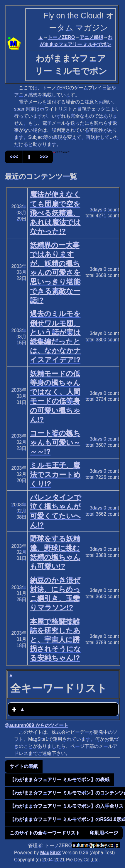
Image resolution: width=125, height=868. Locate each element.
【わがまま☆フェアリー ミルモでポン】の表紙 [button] (60, 779)
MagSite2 (50, 853)
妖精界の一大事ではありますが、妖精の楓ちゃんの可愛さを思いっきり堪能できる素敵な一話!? (55, 273)
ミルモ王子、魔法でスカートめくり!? (55, 474)
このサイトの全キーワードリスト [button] (45, 833)
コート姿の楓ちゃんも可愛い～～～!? (55, 442)
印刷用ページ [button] (104, 833)
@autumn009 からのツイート (37, 725)
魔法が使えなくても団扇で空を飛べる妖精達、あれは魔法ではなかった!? (55, 213)
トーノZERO (61, 37)
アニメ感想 (91, 37)
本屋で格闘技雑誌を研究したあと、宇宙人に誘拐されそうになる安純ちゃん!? (55, 640)
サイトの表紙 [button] (24, 766)
